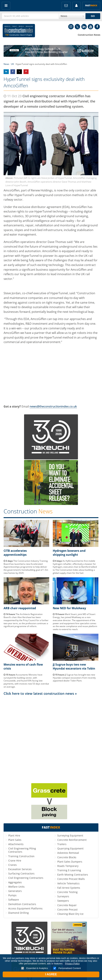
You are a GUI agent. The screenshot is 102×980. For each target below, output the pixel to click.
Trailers (62, 844)
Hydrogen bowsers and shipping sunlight (69, 553)
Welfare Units (16, 887)
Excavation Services (20, 869)
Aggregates (15, 882)
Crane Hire (15, 861)
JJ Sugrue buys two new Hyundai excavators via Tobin (74, 666)
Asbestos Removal (68, 853)
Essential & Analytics (35, 968)
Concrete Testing (67, 892)
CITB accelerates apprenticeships (15, 553)
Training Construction (21, 856)
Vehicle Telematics (68, 883)
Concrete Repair (67, 905)
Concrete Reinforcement (72, 840)
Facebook (97, 27)
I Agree (51, 974)
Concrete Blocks (67, 857)
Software (14, 900)
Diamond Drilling (18, 913)
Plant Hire (14, 835)
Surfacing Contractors (21, 873)
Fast (91, 5)
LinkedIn (84, 27)
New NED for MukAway (69, 608)
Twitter (77, 27)
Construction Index (19, 31)
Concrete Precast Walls (71, 879)
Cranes (12, 865)
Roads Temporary (68, 866)
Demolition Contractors (22, 904)
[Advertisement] (51, 732)
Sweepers (63, 901)
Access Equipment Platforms (25, 908)
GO (93, 16)
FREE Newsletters (66, 6)
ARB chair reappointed (20, 608)
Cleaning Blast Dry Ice (70, 914)
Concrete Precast (67, 909)
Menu (6, 6)
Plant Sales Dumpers (70, 862)
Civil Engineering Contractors (26, 878)
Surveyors (63, 896)
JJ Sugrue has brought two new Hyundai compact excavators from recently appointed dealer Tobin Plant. (74, 678)
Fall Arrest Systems (69, 888)
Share (6, 72)
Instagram (71, 27)
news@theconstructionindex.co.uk (53, 406)
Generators (15, 891)
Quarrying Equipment (70, 848)
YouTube (91, 27)
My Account (76, 6)
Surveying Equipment (70, 835)
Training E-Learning (69, 870)
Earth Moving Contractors (73, 875)
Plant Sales (15, 840)
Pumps (12, 895)
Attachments (16, 844)
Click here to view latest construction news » (40, 693)
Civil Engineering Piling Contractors (22, 850)
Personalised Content (67, 968)
